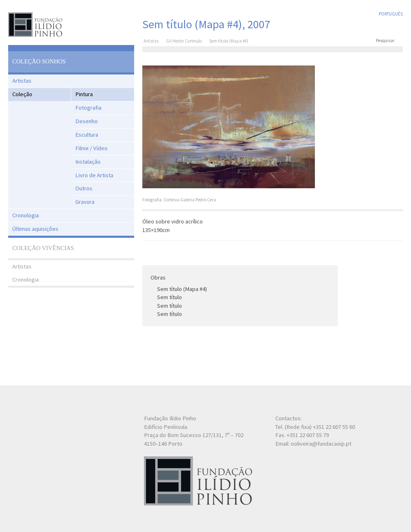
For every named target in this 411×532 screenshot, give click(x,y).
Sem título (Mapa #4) (182, 289)
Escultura (87, 135)
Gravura (85, 202)
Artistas (22, 81)
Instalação (88, 162)
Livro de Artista (94, 175)
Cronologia (26, 215)
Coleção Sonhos (39, 61)
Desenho (86, 121)
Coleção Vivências (43, 248)
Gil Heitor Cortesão (184, 41)
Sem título (170, 297)
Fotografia (88, 108)
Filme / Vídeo (91, 148)
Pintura (84, 94)
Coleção (22, 94)
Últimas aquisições (35, 229)
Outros (84, 188)
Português (391, 14)
